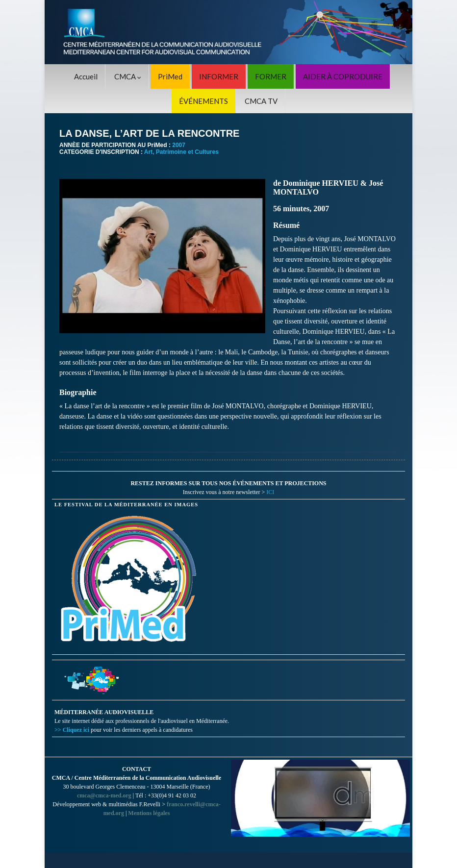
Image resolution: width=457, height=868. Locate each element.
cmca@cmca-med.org (104, 795)
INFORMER (219, 76)
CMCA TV (261, 101)
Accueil (86, 76)
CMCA (128, 76)
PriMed (170, 76)
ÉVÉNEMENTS (203, 101)
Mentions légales (149, 813)
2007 (179, 145)
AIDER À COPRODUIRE (343, 76)
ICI (270, 492)
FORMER (271, 76)
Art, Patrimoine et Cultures (181, 152)
